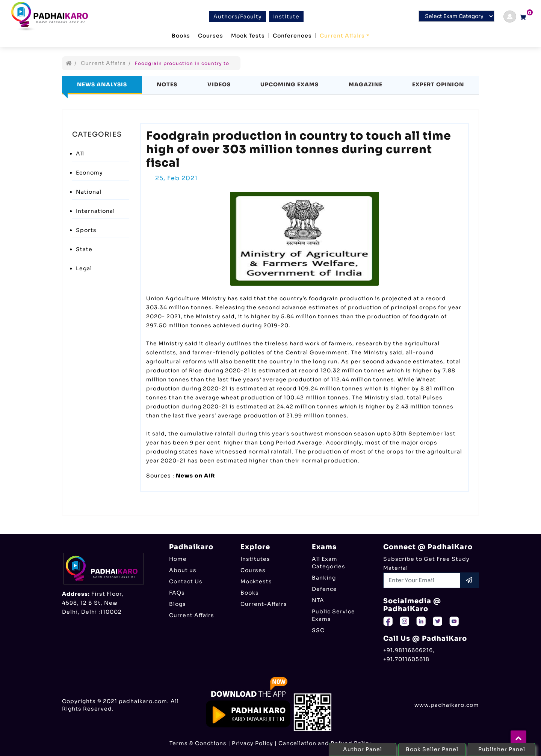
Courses (211, 36)
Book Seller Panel (432, 749)
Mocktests (256, 581)
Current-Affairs (264, 604)
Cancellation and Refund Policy (325, 743)
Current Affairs (342, 36)
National (89, 192)
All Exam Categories (329, 563)
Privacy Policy (252, 743)
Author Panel (363, 749)
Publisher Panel (502, 749)
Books (181, 36)
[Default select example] (456, 16)
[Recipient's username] (422, 580)
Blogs (178, 604)
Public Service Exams (333, 615)
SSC (318, 630)
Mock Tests (248, 36)
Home (178, 559)
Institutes (255, 559)
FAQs (177, 593)
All (80, 154)
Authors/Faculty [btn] (238, 17)
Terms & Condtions (198, 743)
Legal (84, 268)
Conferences (292, 36)
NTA (318, 600)
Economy (89, 173)
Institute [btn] (286, 17)
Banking (324, 578)
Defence (324, 589)
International (95, 211)
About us (183, 570)
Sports (86, 230)
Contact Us (186, 581)
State (84, 249)
